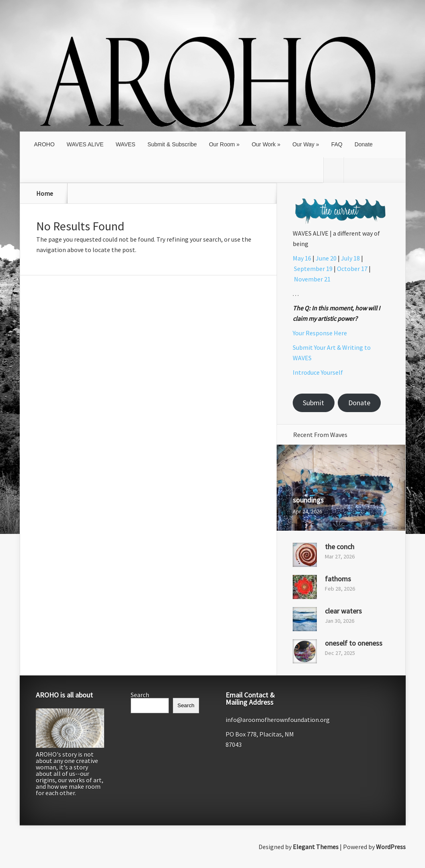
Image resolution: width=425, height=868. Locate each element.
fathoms (338, 579)
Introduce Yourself (318, 372)
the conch (340, 547)
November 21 (312, 279)
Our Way (303, 144)
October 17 (352, 269)
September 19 (313, 269)
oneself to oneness (354, 643)
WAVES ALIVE (85, 144)
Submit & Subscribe (172, 144)
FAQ (337, 144)
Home (45, 193)
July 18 (350, 258)
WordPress (391, 847)
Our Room (222, 144)
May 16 (302, 258)
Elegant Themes (316, 847)
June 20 (326, 258)
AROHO (44, 144)
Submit (313, 403)
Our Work (264, 144)
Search (140, 695)
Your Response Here (320, 333)
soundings (308, 500)
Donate (364, 144)
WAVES (126, 144)
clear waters (343, 611)
